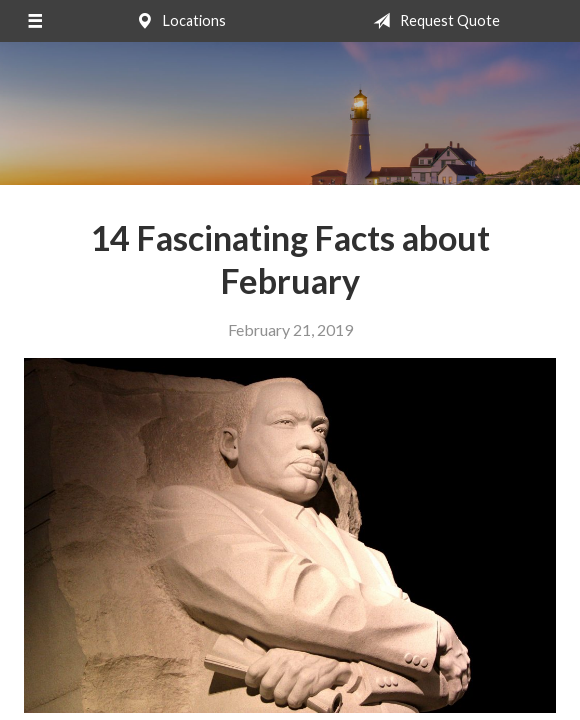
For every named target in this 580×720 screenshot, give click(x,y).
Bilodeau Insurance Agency (290, 113)
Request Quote (432, 21)
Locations (177, 21)
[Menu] (35, 21)
